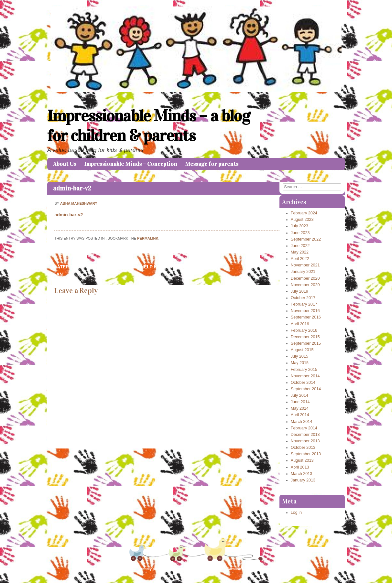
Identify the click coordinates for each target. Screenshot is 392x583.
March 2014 (302, 422)
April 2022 (300, 259)
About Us (65, 164)
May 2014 (300, 408)
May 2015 (300, 363)
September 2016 (306, 317)
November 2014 (305, 376)
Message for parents (212, 164)
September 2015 (306, 343)
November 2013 (305, 441)
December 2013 (305, 435)
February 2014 (304, 428)
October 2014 (303, 383)
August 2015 (302, 350)
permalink (148, 238)
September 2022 (306, 239)
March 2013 (302, 474)
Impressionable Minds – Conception (131, 164)
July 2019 (299, 291)
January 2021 (303, 272)
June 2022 (300, 246)
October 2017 (303, 298)
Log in (296, 513)
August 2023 (302, 220)
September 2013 (306, 454)
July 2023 (299, 226)
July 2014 (299, 395)
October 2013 (303, 448)
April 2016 (300, 324)
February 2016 (304, 330)
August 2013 (302, 460)
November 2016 (305, 311)
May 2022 (300, 252)
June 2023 (300, 233)
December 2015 (305, 337)
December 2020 (305, 278)
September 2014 (306, 389)
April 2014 (300, 415)
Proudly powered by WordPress (165, 569)
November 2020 (305, 285)
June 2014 (300, 402)
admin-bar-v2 (72, 188)
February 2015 (304, 370)
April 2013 (300, 467)
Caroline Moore (240, 569)
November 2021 (305, 265)
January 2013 (303, 480)
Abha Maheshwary (79, 203)
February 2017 (304, 304)
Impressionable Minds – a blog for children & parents (149, 126)
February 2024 (304, 213)
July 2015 (299, 356)
